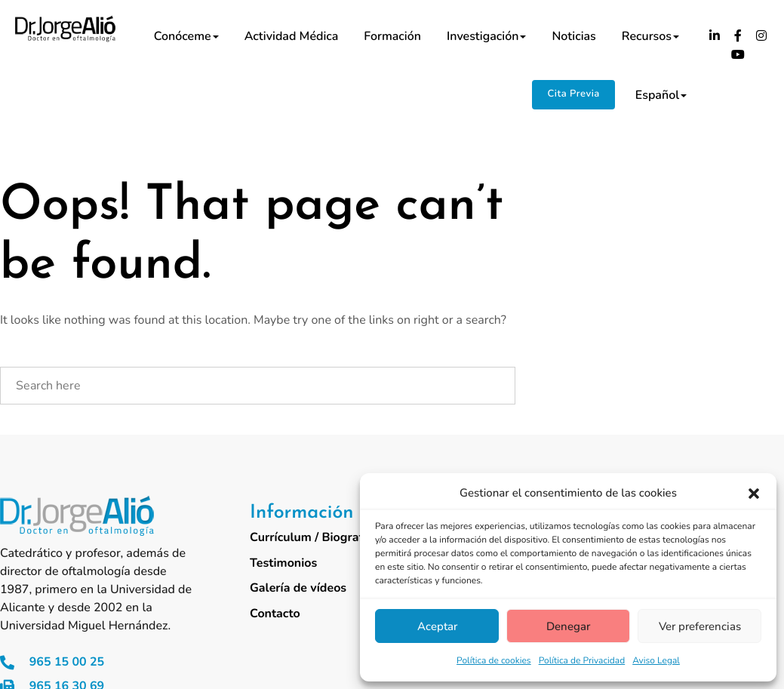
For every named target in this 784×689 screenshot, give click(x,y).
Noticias (573, 36)
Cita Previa (573, 94)
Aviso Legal (656, 661)
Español (661, 95)
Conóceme (186, 36)
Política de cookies (494, 661)
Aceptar (437, 626)
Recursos (650, 36)
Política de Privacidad (582, 661)
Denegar (568, 626)
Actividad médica (292, 36)
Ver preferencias (700, 626)
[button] (754, 494)
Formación (392, 36)
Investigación (486, 36)
